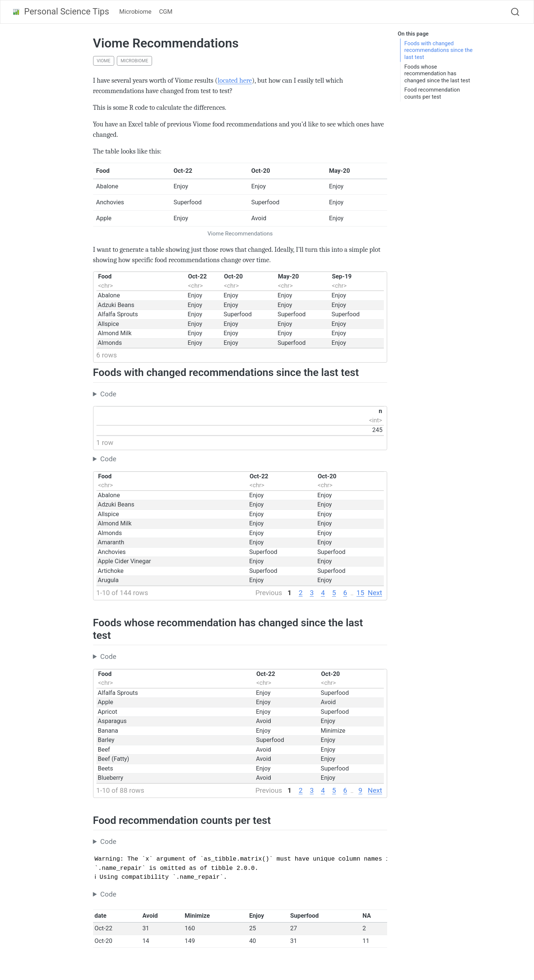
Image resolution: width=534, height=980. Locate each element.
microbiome (134, 61)
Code (108, 394)
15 (360, 593)
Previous (269, 593)
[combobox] (515, 12)
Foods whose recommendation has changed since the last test (437, 74)
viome (104, 61)
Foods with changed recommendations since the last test (438, 50)
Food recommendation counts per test (432, 93)
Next (375, 593)
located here (235, 80)
